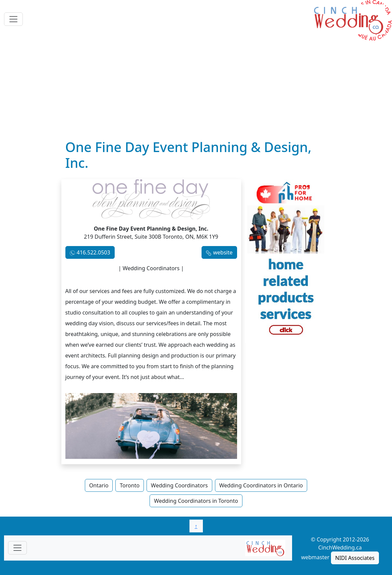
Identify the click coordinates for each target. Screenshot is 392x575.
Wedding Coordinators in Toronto (196, 501)
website (223, 252)
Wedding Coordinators (179, 485)
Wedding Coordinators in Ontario (261, 485)
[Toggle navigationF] (17, 548)
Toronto (130, 485)
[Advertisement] (196, 89)
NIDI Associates (355, 558)
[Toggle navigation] (13, 19)
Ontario (99, 485)
